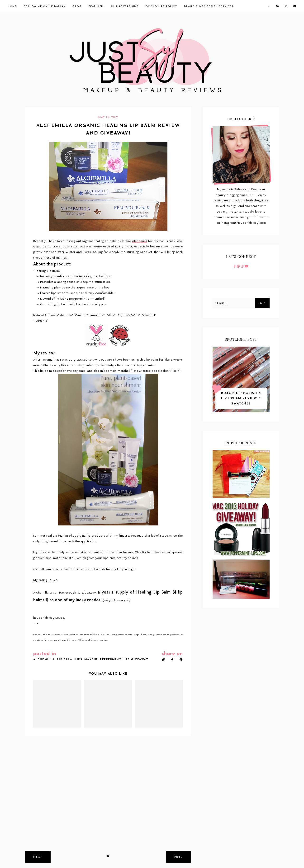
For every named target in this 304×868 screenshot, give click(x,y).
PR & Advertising (125, 7)
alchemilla (44, 660)
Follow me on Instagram (45, 7)
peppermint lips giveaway (124, 660)
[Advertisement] (108, 811)
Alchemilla (140, 241)
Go (262, 303)
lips (78, 660)
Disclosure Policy (161, 7)
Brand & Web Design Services (209, 7)
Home (12, 7)
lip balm (65, 660)
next (38, 857)
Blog (77, 7)
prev (179, 857)
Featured (96, 7)
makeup (91, 660)
